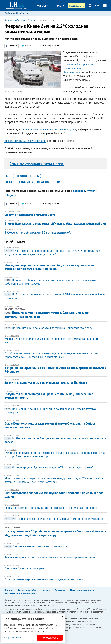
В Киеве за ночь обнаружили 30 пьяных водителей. (38, 232)
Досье (58, 17)
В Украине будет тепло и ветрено (25, 568)
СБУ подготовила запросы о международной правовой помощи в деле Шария (54, 495)
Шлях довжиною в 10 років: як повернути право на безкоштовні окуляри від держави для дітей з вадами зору (55, 533)
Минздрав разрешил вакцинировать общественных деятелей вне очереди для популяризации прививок (50, 267)
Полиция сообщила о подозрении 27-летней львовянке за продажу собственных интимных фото (50, 282)
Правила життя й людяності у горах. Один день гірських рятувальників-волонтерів (47, 315)
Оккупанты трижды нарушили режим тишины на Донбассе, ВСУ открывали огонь (49, 396)
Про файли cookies (13, 638)
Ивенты (46, 590)
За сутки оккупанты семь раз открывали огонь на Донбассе (46, 383)
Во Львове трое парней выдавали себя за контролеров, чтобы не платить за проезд (55, 440)
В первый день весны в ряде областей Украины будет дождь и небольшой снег (55, 224)
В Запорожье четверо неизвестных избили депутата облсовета (43, 579)
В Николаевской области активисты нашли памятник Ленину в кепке (53, 519)
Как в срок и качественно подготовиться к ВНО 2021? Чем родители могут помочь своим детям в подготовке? (52, 252)
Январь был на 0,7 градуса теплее (25, 141)
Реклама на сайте (27, 590)
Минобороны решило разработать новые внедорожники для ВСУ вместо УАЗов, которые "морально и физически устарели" (54, 480)
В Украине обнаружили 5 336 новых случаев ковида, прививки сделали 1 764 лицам (55, 370)
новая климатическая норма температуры (49, 129)
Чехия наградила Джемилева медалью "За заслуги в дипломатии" (49, 467)
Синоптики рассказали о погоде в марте (37, 163)
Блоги (60, 6)
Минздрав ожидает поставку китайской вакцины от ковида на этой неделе (51, 508)
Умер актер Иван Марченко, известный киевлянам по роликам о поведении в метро (53, 341)
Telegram (10, 195)
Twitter (91, 191)
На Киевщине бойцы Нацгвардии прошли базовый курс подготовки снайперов (50, 411)
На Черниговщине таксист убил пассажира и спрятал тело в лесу (48, 328)
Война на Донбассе (16, 13)
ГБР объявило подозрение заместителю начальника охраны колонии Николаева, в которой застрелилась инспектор (55, 455)
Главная (8, 20)
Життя (32, 20)
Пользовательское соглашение (21, 594)
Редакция (60, 590)
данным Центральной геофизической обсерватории (78, 68)
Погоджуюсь (50, 638)
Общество (20, 20)
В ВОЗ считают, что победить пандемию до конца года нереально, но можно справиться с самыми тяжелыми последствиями (52, 355)
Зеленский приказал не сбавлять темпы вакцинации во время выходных (50, 557)
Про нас (9, 590)
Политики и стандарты (82, 590)
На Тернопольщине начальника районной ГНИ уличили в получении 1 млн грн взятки (55, 296)
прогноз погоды (28, 176)
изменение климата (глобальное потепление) (37, 182)
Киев (9, 176)
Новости (43, 6)
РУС (97, 5)
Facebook (79, 191)
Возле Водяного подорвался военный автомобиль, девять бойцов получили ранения (50, 425)
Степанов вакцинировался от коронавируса (36, 546)
